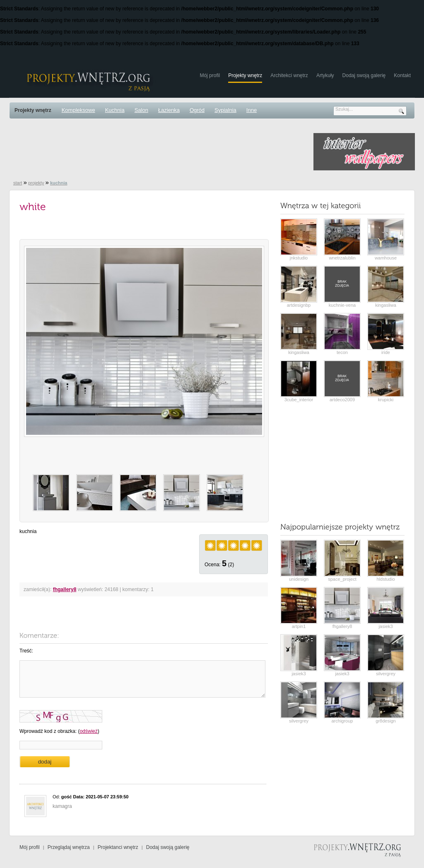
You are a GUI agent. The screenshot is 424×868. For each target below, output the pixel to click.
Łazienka (169, 110)
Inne (252, 110)
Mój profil (210, 75)
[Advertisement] (160, 152)
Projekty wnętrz (245, 75)
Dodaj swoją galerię (364, 75)
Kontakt (402, 75)
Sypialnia (225, 110)
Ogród (197, 110)
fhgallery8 (65, 589)
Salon (141, 110)
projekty (36, 183)
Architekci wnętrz (289, 75)
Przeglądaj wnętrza (69, 847)
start (18, 183)
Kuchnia (115, 110)
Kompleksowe (78, 110)
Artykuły (325, 75)
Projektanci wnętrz (118, 847)
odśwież (88, 731)
